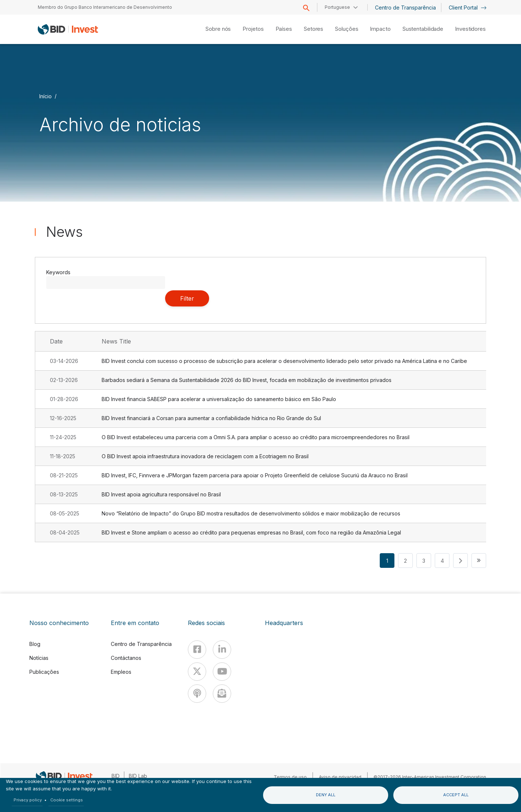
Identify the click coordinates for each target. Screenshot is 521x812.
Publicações (44, 672)
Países (284, 29)
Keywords (58, 272)
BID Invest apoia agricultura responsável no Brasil (161, 494)
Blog (35, 644)
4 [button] (442, 561)
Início (45, 96)
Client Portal (468, 8)
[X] (197, 672)
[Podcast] (197, 694)
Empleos (121, 672)
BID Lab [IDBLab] (138, 776)
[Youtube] (222, 672)
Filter (187, 298)
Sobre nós (218, 29)
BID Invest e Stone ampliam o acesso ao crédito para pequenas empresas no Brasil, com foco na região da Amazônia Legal (251, 532)
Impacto (380, 29)
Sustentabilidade (423, 29)
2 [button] (405, 561)
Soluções (347, 29)
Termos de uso (290, 777)
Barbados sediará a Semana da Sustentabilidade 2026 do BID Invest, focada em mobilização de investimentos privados (247, 380)
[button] (460, 561)
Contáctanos (126, 658)
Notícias (39, 658)
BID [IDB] (116, 776)
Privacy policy (28, 800)
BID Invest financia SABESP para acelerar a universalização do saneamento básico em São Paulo (219, 399)
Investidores (470, 29)
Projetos (253, 29)
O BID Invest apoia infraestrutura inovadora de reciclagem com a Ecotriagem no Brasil (205, 456)
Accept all (456, 795)
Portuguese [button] (337, 7)
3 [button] (424, 561)
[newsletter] (222, 694)
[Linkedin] (222, 650)
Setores (314, 29)
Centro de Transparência (405, 8)
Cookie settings (67, 800)
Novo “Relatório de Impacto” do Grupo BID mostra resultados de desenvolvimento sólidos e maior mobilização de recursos (251, 513)
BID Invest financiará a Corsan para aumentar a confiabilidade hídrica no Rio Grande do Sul (211, 418)
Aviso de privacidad (340, 777)
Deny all (326, 795)
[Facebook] (197, 650)
